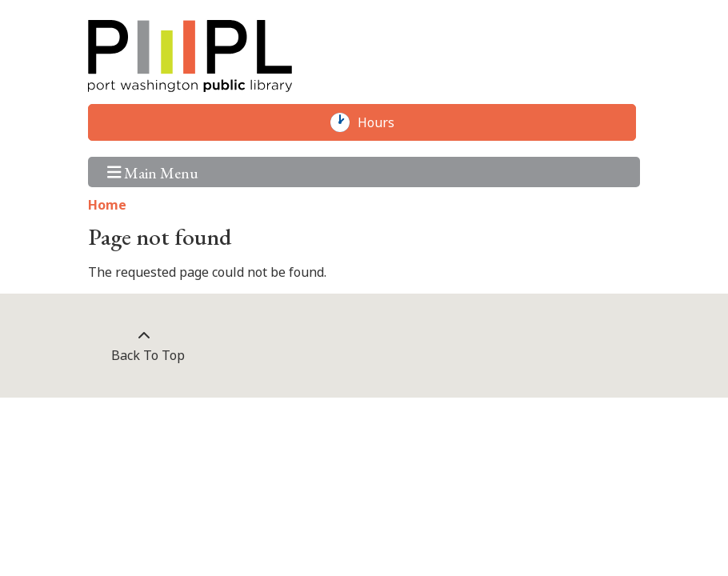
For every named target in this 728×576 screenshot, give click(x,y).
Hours (384, 122)
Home (107, 205)
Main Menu (153, 172)
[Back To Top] (144, 346)
